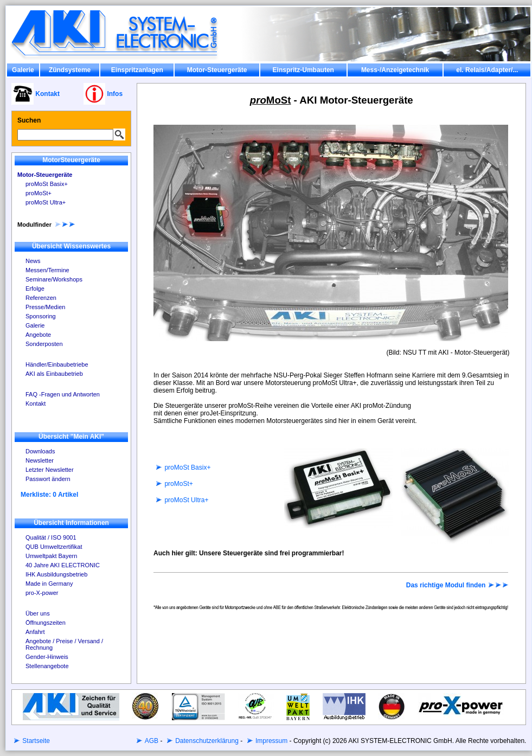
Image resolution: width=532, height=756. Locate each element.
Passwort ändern (48, 479)
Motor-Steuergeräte (217, 70)
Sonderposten (44, 344)
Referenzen (41, 298)
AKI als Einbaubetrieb (54, 374)
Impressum (271, 741)
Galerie (23, 70)
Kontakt (36, 403)
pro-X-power (42, 593)
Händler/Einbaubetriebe (57, 364)
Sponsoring (41, 316)
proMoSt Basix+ (47, 184)
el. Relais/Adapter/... (487, 70)
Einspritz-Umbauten (303, 70)
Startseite (35, 741)
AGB (151, 741)
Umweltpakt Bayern (51, 556)
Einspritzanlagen (137, 70)
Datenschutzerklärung (206, 741)
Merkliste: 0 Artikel (49, 495)
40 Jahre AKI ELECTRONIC (63, 565)
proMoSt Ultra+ (46, 202)
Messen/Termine (47, 270)
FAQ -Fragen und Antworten (63, 394)
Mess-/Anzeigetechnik (395, 70)
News (33, 261)
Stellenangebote (47, 666)
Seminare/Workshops (54, 279)
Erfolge (35, 289)
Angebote (38, 335)
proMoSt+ (39, 193)
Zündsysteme (70, 70)
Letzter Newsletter (50, 470)
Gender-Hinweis (47, 657)
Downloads (40, 451)
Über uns (38, 613)
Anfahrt (35, 632)
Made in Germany (49, 584)
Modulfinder (47, 225)
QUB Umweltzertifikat (54, 547)
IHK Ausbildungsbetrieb (56, 574)
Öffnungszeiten (46, 623)
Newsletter (40, 460)
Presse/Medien (45, 307)
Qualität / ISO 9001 (51, 537)
